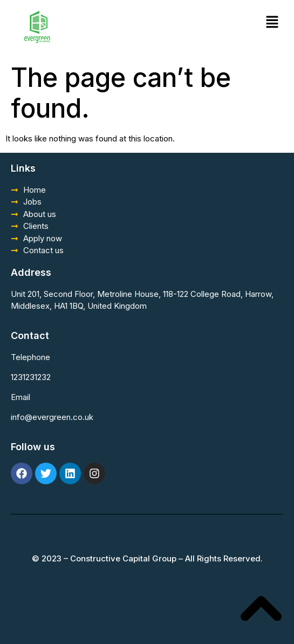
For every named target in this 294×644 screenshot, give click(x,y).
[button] (272, 22)
